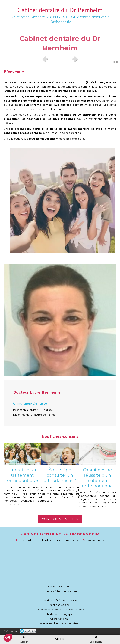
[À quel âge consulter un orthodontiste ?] (60, 454)
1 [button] (112, 62)
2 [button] (114, 62)
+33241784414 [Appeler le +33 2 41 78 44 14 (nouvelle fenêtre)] (96, 540)
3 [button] (117, 62)
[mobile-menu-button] (60, 639)
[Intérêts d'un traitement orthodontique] (22, 454)
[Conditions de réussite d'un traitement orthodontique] (98, 454)
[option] (60, 40)
